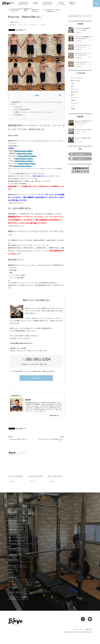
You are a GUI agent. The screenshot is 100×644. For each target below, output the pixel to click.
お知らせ (79, 32)
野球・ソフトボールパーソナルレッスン (18, 538)
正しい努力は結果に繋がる (23, 109)
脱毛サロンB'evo (76, 81)
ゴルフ (73, 84)
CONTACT (35, 10)
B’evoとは (12, 569)
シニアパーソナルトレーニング (17, 527)
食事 (72, 95)
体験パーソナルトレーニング (17, 541)
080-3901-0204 (38, 359)
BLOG (25, 10)
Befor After (13, 25)
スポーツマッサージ (14, 532)
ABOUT (11, 572)
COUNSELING (23, 4)
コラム (43, 25)
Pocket (25, 30)
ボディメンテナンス (76, 78)
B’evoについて (15, 10)
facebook (77, 159)
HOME (12, 4)
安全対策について (20, 115)
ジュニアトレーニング (15, 535)
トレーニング (23, 25)
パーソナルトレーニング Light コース (18, 521)
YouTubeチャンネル (14, 544)
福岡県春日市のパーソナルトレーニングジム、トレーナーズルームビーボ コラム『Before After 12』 (36, 103)
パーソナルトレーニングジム (51, 10)
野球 (72, 86)
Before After (19, 107)
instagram (77, 154)
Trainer (61, 4)
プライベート (75, 89)
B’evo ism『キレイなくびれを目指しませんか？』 (51, 440)
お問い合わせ (89, 629)
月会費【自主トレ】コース (16, 530)
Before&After (48, 4)
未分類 (73, 109)
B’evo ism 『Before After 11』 (19, 439)
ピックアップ (34, 25)
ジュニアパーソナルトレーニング (18, 524)
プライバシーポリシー (79, 629)
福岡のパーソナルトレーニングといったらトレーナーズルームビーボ (34, 112)
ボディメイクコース (14, 518)
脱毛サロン (73, 4)
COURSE (36, 4)
